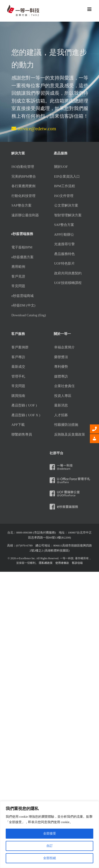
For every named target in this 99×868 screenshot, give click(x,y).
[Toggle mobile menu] (90, 9)
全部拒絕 (50, 858)
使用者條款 (62, 563)
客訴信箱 (77, 563)
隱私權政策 (46, 563)
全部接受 (50, 834)
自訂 (50, 846)
